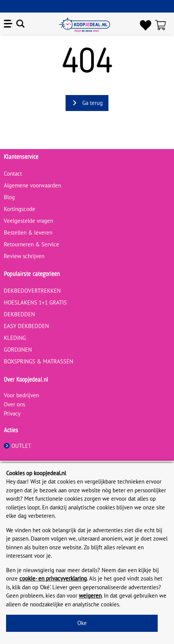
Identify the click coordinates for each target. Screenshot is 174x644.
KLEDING (15, 338)
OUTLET (17, 446)
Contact (13, 174)
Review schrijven (24, 256)
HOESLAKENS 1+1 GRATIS (35, 302)
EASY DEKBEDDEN (26, 326)
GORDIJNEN (18, 350)
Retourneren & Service (31, 244)
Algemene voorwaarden (32, 185)
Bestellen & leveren (28, 232)
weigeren (90, 596)
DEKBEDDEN (19, 314)
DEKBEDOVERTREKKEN (32, 291)
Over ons (14, 404)
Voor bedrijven (21, 395)
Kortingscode (20, 209)
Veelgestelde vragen (28, 221)
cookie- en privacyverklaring (53, 578)
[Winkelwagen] (163, 25)
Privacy (12, 413)
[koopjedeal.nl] (85, 25)
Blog (9, 197)
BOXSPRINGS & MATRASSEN (38, 361)
